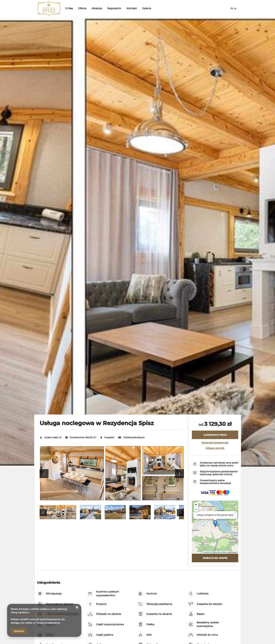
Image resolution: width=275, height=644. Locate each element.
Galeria (147, 8)
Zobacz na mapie (215, 558)
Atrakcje (98, 8)
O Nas (70, 8)
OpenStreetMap (220, 552)
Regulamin (115, 8)
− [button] (196, 509)
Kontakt (133, 8)
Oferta (83, 8)
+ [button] (196, 505)
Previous (44, 474)
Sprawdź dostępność (215, 443)
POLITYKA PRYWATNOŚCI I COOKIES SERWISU (38, 616)
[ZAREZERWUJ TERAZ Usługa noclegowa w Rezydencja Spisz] (215, 435)
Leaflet (206, 552)
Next (180, 474)
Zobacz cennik (215, 448)
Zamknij (19, 631)
